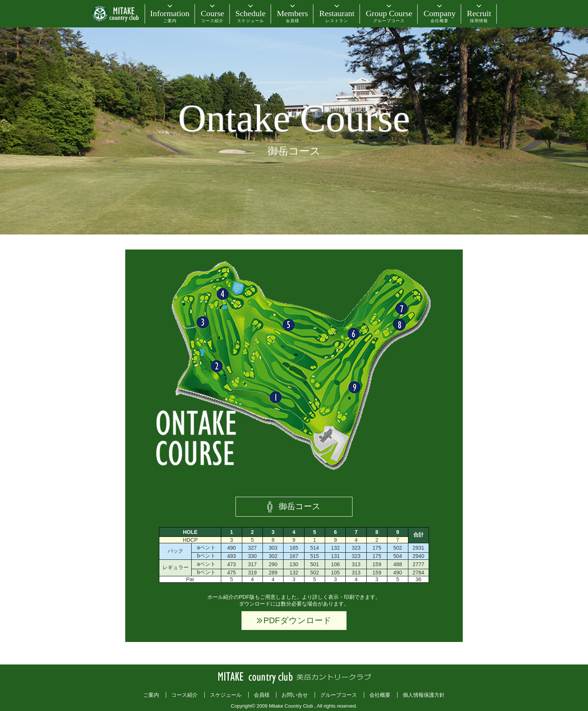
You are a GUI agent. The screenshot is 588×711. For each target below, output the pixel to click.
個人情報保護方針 (424, 695)
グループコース (339, 695)
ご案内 (151, 695)
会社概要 (380, 695)
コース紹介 (184, 695)
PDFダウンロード (298, 620)
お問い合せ (295, 695)
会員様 (262, 695)
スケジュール (226, 695)
